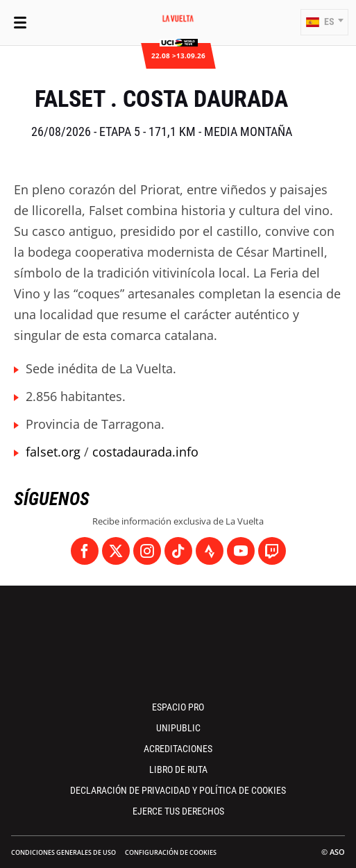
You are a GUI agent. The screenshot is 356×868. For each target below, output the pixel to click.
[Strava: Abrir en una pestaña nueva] (210, 551)
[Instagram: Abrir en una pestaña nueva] (147, 551)
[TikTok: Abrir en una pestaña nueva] (178, 551)
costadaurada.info (145, 452)
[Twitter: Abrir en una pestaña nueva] (116, 551)
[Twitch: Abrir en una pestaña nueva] (272, 551)
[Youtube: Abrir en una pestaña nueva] (241, 551)
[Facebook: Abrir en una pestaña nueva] (85, 551)
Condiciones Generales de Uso (63, 852)
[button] (324, 22)
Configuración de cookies (171, 852)
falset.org (53, 452)
